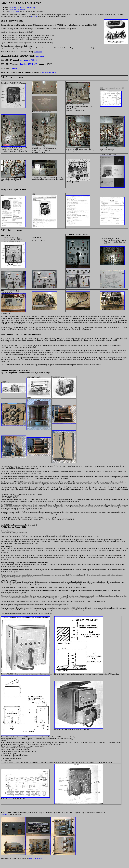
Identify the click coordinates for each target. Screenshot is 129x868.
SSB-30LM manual (35, 859)
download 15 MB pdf (28, 64)
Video (14, 68)
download (38, 52)
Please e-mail (5, 814)
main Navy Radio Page (18, 9)
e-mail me (34, 16)
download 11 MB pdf (29, 60)
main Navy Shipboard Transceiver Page (23, 8)
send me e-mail (14, 11)
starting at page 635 (50, 72)
